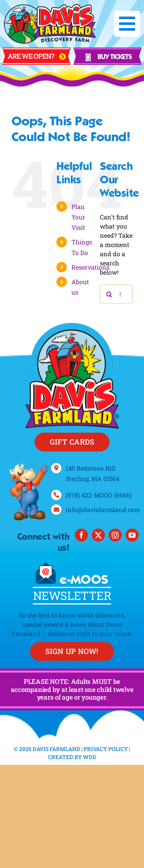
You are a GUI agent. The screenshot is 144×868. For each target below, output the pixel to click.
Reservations (90, 267)
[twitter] (98, 535)
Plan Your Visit (78, 217)
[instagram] (115, 535)
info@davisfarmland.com (103, 510)
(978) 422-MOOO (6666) (99, 495)
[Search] (109, 294)
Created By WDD (72, 757)
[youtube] (132, 535)
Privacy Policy (106, 749)
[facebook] (81, 535)
